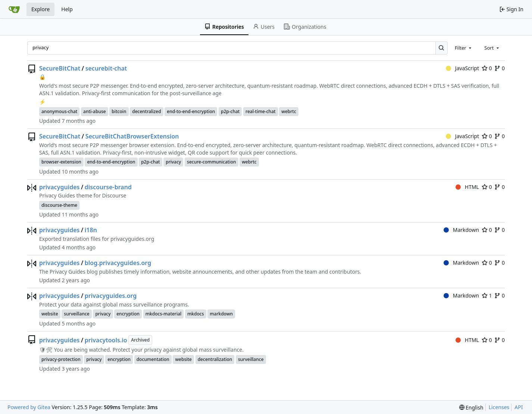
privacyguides (59, 187)
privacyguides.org (111, 296)
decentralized (146, 111)
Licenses (499, 407)
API (519, 407)
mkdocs (196, 314)
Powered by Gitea (29, 407)
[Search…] (442, 48)
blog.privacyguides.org (118, 263)
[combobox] (464, 48)
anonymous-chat (59, 111)
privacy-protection (61, 359)
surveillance (77, 314)
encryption (128, 314)
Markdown (461, 230)
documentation (153, 359)
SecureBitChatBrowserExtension (132, 136)
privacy (173, 162)
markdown (221, 314)
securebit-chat (106, 68)
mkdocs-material (164, 314)
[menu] (471, 407)
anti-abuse (95, 111)
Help (67, 9)
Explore (40, 9)
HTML (467, 187)
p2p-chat (230, 111)
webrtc (289, 111)
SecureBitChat (60, 68)
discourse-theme (59, 205)
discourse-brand (108, 187)
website (50, 314)
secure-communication (211, 162)
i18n (91, 230)
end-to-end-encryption (191, 111)
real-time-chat (261, 111)
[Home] (14, 9)
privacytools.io (106, 340)
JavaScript (462, 68)
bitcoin (119, 111)
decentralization (215, 359)
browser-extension (61, 162)
